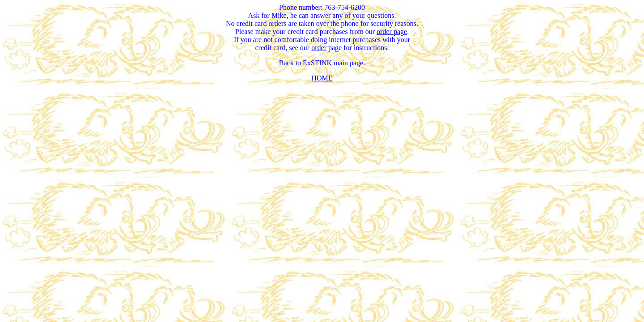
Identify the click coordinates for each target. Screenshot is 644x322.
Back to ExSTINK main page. (322, 63)
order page (392, 32)
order (319, 48)
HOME (322, 78)
